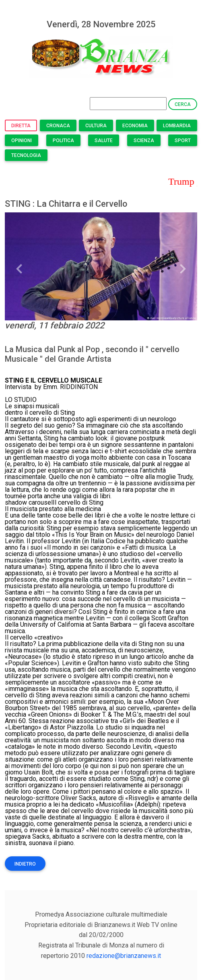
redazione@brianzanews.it (124, 956)
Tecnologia (26, 155)
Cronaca (58, 126)
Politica (63, 141)
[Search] (128, 104)
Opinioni (22, 141)
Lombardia (177, 126)
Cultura (96, 126)
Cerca (183, 104)
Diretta (21, 126)
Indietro (25, 864)
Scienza (144, 141)
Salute (104, 141)
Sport (183, 141)
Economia (135, 126)
